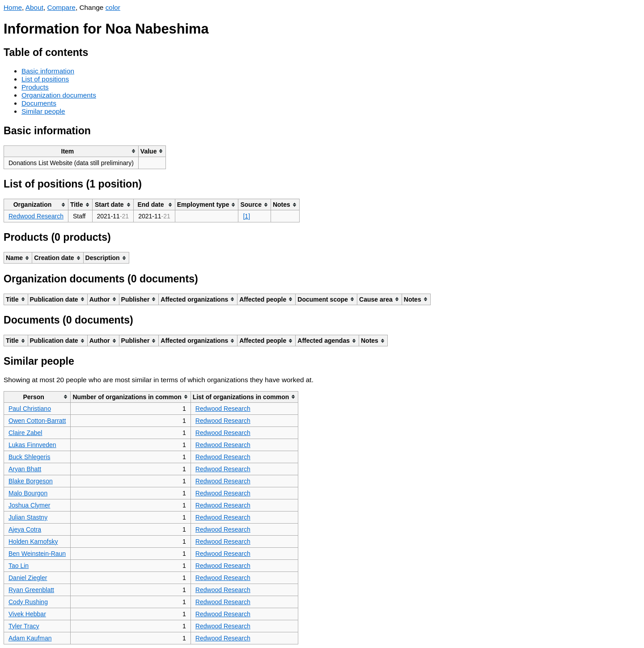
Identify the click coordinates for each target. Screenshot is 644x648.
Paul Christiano (30, 409)
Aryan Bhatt (25, 469)
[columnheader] (71, 151)
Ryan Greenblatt (31, 590)
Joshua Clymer (29, 505)
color (113, 7)
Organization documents (59, 95)
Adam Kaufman (30, 638)
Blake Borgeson (31, 481)
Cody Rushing (28, 602)
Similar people (43, 111)
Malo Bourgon (28, 493)
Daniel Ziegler (28, 578)
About (34, 7)
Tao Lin (19, 566)
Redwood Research (36, 216)
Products (35, 87)
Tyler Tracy (24, 626)
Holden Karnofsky (33, 541)
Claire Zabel (25, 433)
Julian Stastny (28, 517)
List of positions (45, 79)
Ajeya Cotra (25, 529)
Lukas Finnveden (32, 445)
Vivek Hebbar (27, 614)
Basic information (48, 71)
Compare (61, 7)
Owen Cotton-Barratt (37, 421)
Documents (39, 103)
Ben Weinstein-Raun (37, 554)
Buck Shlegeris (29, 457)
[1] (246, 216)
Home (13, 7)
